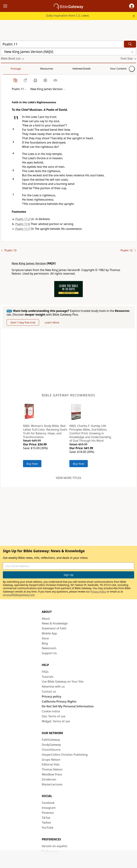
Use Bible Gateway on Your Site (63, 681)
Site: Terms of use (54, 716)
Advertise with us (53, 686)
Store (45, 638)
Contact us (49, 691)
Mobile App (49, 633)
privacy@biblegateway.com (19, 595)
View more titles (68, 478)
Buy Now (32, 464)
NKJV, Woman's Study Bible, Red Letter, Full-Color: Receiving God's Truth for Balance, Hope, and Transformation (45, 431)
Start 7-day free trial (23, 322)
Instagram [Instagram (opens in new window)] (49, 808)
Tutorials (48, 677)
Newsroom (49, 648)
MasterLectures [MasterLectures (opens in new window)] (52, 784)
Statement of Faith (54, 628)
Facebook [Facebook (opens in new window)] (48, 803)
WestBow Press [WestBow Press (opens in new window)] (52, 774)
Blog (45, 643)
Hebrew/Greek (47, 68)
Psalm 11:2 (23, 219)
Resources (26, 68)
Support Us (49, 653)
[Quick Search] (62, 44)
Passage (9, 68)
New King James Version (29, 263)
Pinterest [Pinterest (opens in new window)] (48, 813)
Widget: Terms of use (56, 721)
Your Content (71, 68)
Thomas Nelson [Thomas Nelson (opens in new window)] (52, 769)
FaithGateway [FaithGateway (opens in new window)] (51, 740)
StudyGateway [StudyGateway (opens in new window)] (51, 745)
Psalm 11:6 (23, 224)
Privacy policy (51, 696)
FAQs (45, 672)
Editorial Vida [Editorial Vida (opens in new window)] (51, 764)
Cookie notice (51, 711)
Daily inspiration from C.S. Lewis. (68, 16)
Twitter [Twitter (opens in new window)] (46, 823)
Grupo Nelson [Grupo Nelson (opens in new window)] (51, 760)
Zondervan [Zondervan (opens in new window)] (49, 779)
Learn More (52, 322)
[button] (132, 6)
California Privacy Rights (59, 701)
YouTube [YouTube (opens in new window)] (48, 828)
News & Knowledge (55, 623)
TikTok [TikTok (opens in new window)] (46, 818)
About (46, 619)
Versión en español (54, 846)
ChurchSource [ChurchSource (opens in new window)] (51, 750)
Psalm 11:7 (23, 229)
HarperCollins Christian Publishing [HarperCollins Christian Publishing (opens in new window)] (65, 755)
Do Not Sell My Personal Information (68, 706)
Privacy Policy (98, 592)
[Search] (130, 44)
